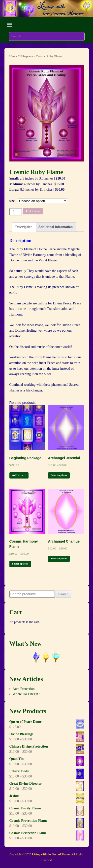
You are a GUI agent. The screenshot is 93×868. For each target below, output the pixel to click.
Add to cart (33, 211)
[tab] (24, 227)
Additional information (55, 227)
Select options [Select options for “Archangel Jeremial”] (59, 475)
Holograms (26, 56)
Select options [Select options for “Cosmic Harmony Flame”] (20, 564)
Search (63, 594)
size (12, 201)
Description (24, 227)
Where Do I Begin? (26, 694)
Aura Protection (24, 689)
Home (13, 56)
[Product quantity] (16, 212)
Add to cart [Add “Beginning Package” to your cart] (19, 475)
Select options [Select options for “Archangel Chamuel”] (59, 558)
